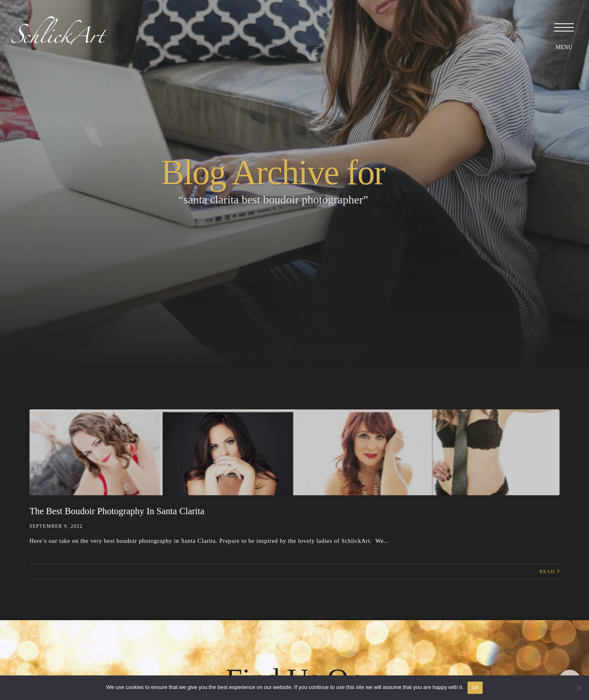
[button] (562, 27)
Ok (475, 688)
